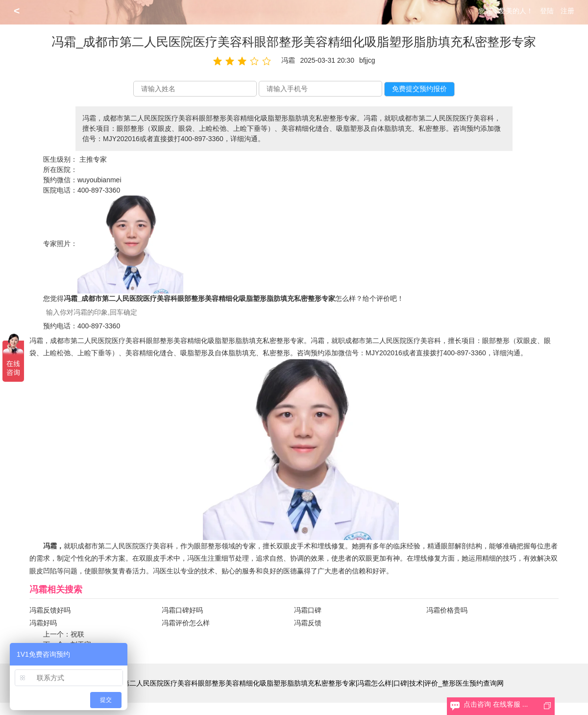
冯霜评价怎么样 (186, 623)
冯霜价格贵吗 (447, 610)
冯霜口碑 (308, 610)
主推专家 (93, 159)
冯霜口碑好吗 (182, 610)
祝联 (77, 634)
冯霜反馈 (308, 623)
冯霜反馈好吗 (50, 610)
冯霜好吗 (43, 623)
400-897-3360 (99, 190)
